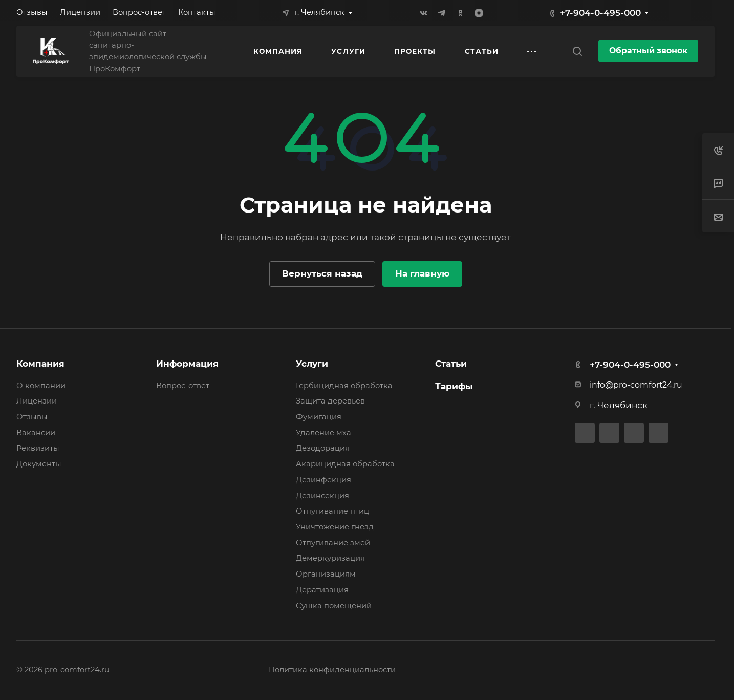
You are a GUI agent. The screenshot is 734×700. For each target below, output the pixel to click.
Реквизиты (38, 448)
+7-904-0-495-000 (600, 13)
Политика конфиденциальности (332, 670)
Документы (39, 464)
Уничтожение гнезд (335, 527)
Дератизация (322, 590)
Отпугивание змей (333, 543)
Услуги (312, 364)
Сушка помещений (334, 606)
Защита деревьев (330, 401)
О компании (41, 386)
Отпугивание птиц (332, 511)
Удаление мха (323, 433)
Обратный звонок (648, 50)
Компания (40, 364)
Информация (187, 364)
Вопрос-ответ (183, 386)
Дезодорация (323, 448)
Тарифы (454, 386)
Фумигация (319, 417)
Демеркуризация (330, 558)
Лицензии (37, 401)
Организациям (326, 574)
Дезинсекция (322, 496)
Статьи (451, 364)
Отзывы (32, 417)
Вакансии (36, 433)
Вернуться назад (322, 273)
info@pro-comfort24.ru (636, 385)
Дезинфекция (323, 480)
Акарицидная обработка (345, 464)
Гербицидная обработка (344, 386)
